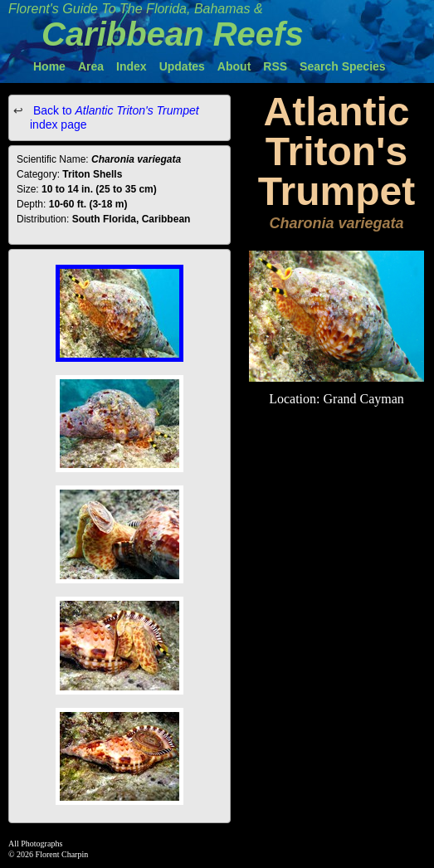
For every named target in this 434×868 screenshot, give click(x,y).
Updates (182, 66)
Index (132, 66)
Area (91, 66)
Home (49, 66)
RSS (275, 66)
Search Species (343, 66)
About (234, 66)
